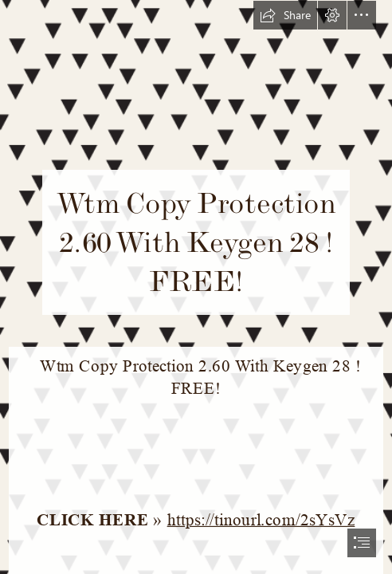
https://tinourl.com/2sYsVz (261, 520)
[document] (196, 287)
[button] (285, 15)
